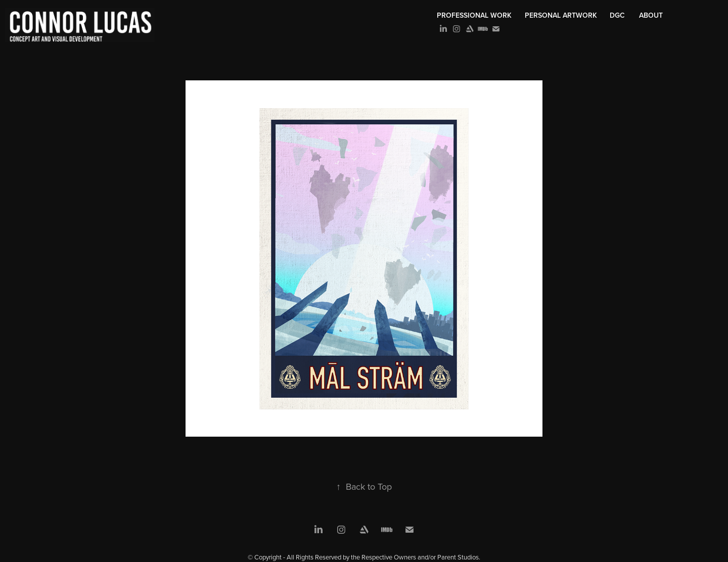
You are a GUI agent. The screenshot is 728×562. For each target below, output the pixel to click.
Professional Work (474, 15)
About (651, 15)
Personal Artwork (561, 15)
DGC (617, 15)
